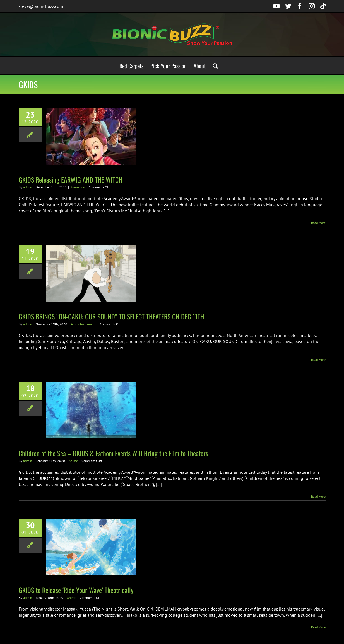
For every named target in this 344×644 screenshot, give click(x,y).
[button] (215, 65)
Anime (92, 324)
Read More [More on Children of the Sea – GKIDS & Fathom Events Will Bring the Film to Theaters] (318, 496)
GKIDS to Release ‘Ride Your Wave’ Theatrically (76, 590)
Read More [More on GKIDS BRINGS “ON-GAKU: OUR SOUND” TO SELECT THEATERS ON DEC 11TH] (318, 360)
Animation (78, 187)
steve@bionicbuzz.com (41, 6)
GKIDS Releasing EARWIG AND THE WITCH (70, 179)
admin (28, 187)
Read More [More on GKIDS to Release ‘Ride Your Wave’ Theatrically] (318, 627)
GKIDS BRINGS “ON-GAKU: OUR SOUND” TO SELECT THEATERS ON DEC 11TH (111, 316)
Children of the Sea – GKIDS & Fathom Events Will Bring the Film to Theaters (113, 453)
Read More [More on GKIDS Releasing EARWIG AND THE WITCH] (318, 223)
